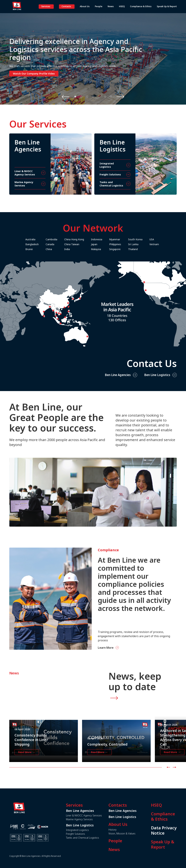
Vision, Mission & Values (134, 833)
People (127, 841)
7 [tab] (111, 97)
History (125, 830)
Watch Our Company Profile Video (34, 74)
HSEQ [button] (122, 6)
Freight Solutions (88, 834)
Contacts (66, 6)
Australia (42, 239)
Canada (62, 244)
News (126, 849)
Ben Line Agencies (118, 387)
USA (164, 239)
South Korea (147, 239)
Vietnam (166, 244)
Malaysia (108, 249)
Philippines (127, 244)
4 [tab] (93, 97)
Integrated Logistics (90, 830)
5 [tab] (99, 97)
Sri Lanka (145, 244)
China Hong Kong (86, 239)
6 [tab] (105, 97)
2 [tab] (81, 97)
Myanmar (127, 239)
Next (120, 97)
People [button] (99, 6)
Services (46, 6)
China (61, 249)
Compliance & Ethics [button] (141, 6)
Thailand (145, 249)
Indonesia (109, 239)
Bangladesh (44, 244)
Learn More (118, 648)
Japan (106, 244)
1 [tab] (75, 97)
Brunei (41, 249)
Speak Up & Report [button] (167, 6)
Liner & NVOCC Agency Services (96, 815)
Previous (66, 97)
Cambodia (64, 239)
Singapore (127, 249)
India (79, 249)
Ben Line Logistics (157, 387)
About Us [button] (85, 6)
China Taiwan (84, 244)
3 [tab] (87, 97)
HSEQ (169, 805)
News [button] (111, 6)
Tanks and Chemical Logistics (95, 838)
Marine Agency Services (92, 819)
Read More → (27, 764)
